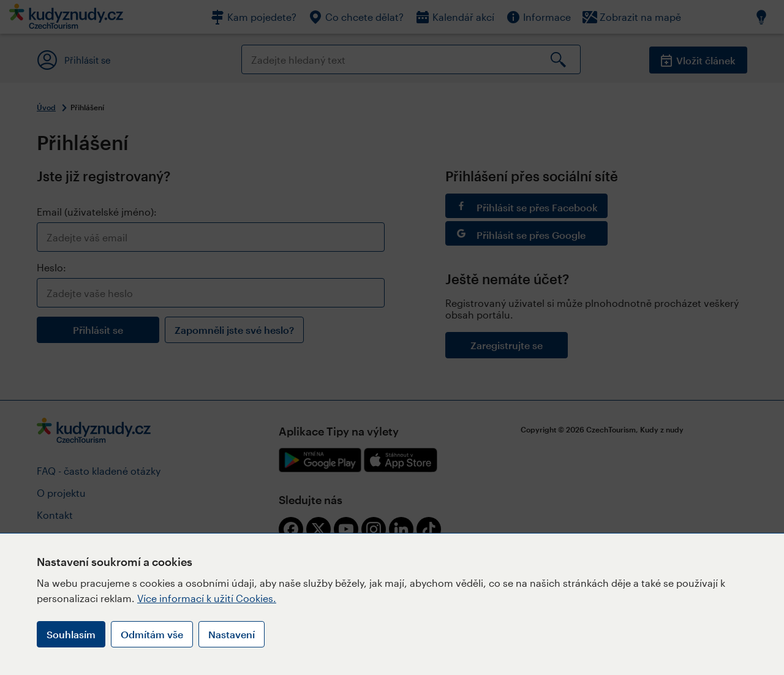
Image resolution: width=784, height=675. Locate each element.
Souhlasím (71, 634)
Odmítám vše (152, 634)
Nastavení (232, 634)
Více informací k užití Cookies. (207, 598)
